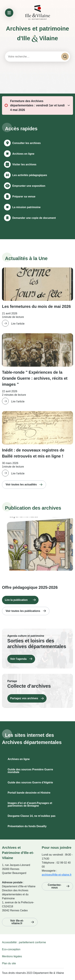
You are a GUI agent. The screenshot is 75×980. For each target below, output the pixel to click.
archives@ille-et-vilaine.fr (57, 875)
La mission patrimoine (26, 207)
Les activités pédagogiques (30, 175)
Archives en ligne (23, 154)
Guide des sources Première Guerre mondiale (30, 771)
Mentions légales (12, 956)
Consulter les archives (27, 143)
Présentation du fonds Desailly (27, 826)
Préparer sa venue (24, 197)
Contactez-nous (55, 886)
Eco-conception (11, 949)
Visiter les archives (24, 164)
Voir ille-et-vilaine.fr (17, 922)
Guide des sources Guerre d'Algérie (30, 782)
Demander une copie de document (34, 218)
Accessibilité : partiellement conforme (24, 942)
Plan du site (9, 963)
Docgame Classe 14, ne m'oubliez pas (32, 816)
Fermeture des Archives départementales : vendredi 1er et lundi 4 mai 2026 (37, 105)
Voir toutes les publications (23, 611)
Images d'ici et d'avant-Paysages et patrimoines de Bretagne (30, 804)
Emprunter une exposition (29, 186)
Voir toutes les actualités (21, 484)
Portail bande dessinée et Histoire (29, 793)
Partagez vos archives (24, 698)
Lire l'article (18, 324)
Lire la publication (16, 600)
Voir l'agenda (18, 659)
